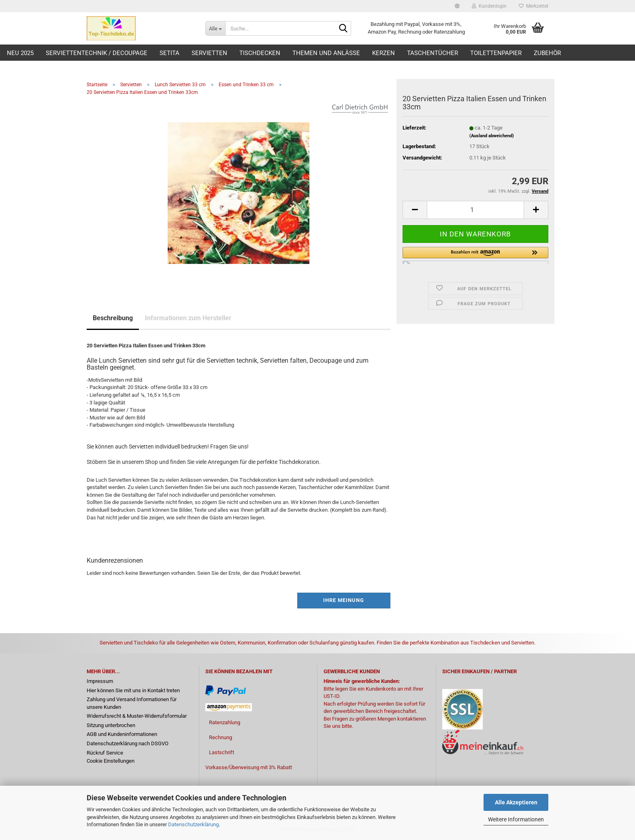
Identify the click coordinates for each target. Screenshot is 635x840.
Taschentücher (433, 53)
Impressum (100, 681)
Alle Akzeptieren (516, 802)
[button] (457, 6)
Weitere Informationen (516, 819)
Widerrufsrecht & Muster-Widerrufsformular (137, 716)
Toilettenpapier (496, 53)
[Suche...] (215, 28)
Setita (169, 53)
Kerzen (384, 53)
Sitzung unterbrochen (111, 725)
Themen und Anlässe (326, 53)
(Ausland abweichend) (492, 136)
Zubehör (547, 53)
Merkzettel (534, 6)
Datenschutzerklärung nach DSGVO (128, 743)
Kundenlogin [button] (489, 6)
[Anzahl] (475, 210)
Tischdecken (260, 53)
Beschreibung (113, 318)
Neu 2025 (20, 53)
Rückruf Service (105, 753)
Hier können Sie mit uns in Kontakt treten (133, 690)
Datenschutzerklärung (193, 824)
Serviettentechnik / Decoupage (97, 53)
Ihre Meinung (344, 600)
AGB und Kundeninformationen (122, 734)
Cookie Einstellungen (111, 761)
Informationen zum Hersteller (188, 318)
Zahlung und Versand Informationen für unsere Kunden (132, 703)
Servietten (209, 53)
